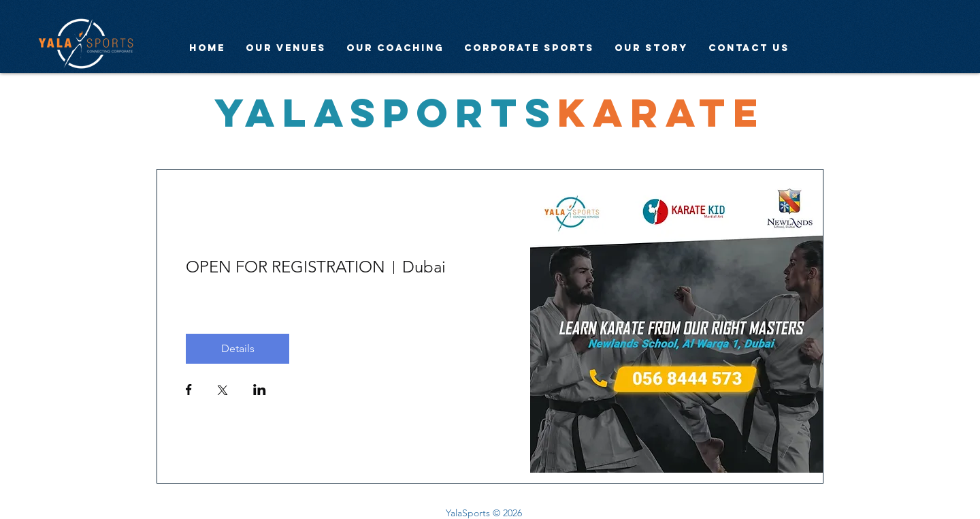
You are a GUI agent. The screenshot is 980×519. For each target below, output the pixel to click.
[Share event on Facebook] (189, 391)
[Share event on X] (223, 392)
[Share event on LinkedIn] (260, 391)
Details (238, 348)
